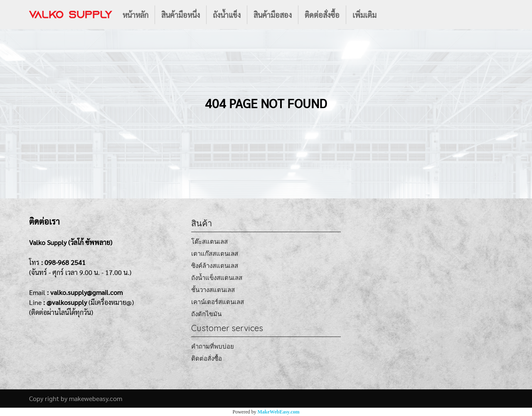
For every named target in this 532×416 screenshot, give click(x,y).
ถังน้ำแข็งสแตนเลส (217, 278)
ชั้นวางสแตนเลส (213, 290)
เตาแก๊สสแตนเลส (215, 254)
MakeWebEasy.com (279, 412)
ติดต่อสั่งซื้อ (322, 15)
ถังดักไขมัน (206, 314)
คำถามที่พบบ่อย (213, 346)
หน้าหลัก (135, 15)
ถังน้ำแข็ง (227, 15)
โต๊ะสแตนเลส (209, 241)
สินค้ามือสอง (273, 15)
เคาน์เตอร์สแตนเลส (218, 302)
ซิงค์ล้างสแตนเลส (215, 266)
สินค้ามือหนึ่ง (181, 15)
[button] (390, 15)
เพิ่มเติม (365, 15)
